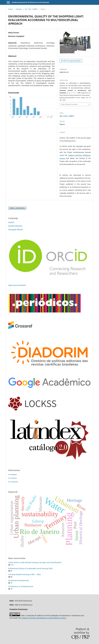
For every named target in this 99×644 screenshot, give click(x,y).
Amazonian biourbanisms (19, 580)
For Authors (13, 478)
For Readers (13, 474)
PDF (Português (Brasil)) (72, 61)
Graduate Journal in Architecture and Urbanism (31, 2)
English (11, 222)
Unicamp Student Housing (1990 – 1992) (24, 574)
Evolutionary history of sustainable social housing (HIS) (30, 568)
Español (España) (15, 226)
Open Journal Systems (17, 285)
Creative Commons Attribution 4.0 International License (44, 618)
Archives (19, 9)
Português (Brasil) (16, 229)
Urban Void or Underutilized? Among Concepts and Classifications (35, 562)
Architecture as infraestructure (21, 586)
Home (10, 9)
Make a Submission (17, 208)
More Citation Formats (69, 104)
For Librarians (13, 482)
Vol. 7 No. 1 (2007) (31, 9)
